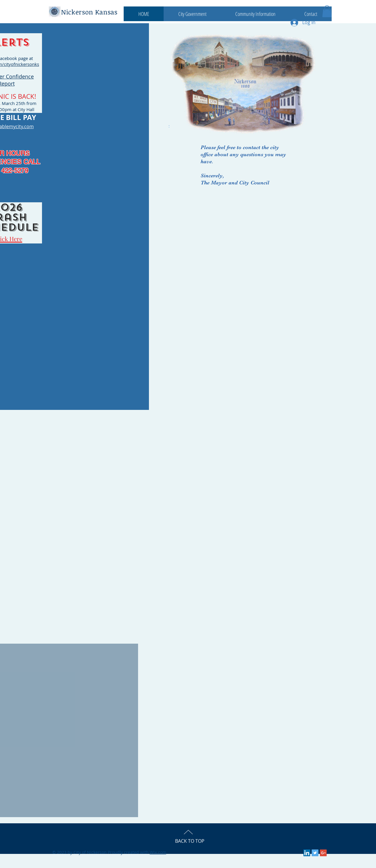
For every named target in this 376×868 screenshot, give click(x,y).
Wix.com (158, 852)
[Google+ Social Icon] (323, 853)
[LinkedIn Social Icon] (307, 853)
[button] (192, 14)
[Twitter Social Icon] (315, 853)
